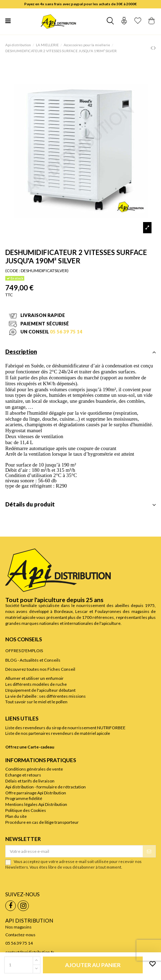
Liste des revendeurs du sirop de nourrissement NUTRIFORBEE (65, 728)
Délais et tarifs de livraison (30, 781)
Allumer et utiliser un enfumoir (34, 678)
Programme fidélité (24, 798)
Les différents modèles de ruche (36, 684)
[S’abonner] (149, 851)
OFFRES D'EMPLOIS (24, 651)
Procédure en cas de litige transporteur (42, 822)
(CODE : (13, 271)
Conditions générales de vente (34, 769)
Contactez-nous (20, 935)
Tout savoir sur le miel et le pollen (36, 702)
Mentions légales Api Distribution (36, 804)
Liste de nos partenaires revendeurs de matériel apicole (58, 733)
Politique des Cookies (26, 810)
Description (80, 352)
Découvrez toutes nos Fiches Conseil (40, 669)
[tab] (80, 354)
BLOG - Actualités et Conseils (33, 660)
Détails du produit (80, 505)
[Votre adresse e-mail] (74, 851)
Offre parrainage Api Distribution (36, 793)
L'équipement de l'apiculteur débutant (40, 690)
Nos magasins (18, 927)
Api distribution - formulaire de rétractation (46, 787)
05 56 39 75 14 (66, 332)
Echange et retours (23, 775)
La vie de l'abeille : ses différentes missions (46, 696)
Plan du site (16, 816)
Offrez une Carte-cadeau (30, 747)
